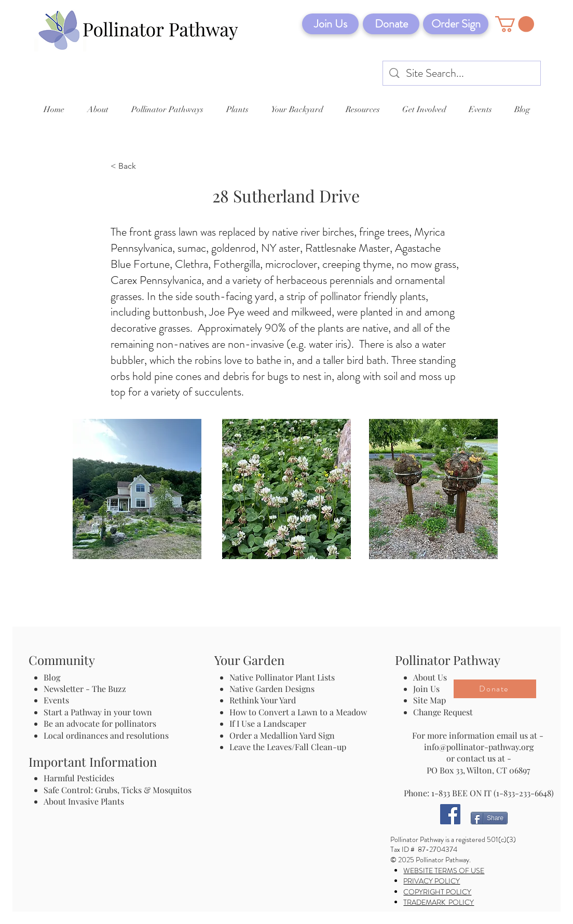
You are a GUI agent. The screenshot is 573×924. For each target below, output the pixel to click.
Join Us (426, 689)
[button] (515, 24)
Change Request (443, 712)
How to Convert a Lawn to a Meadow (298, 712)
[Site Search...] (462, 73)
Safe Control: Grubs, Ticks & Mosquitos (118, 790)
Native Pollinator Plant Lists (282, 677)
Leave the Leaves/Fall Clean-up (288, 747)
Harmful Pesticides (79, 778)
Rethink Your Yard (263, 700)
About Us (430, 677)
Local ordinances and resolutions (106, 735)
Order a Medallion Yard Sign (282, 735)
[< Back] (145, 167)
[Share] (489, 818)
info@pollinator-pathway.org (479, 747)
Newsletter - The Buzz (85, 689)
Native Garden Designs (272, 689)
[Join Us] (330, 24)
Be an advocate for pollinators (100, 723)
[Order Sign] (456, 24)
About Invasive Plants (84, 801)
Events (56, 700)
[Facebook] (450, 814)
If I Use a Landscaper (268, 723)
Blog (54, 677)
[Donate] (391, 24)
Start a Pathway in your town (98, 712)
